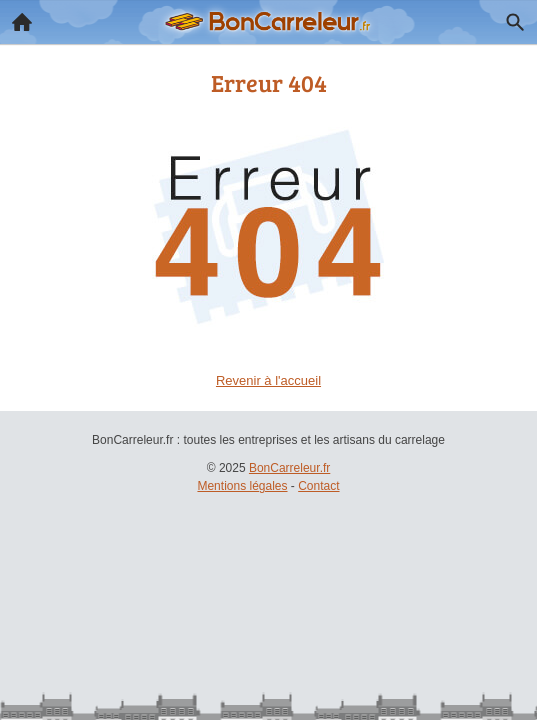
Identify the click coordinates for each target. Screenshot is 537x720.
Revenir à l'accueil (268, 380)
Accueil (16, 17)
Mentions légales (242, 486)
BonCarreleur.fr (289, 468)
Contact (318, 486)
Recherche (510, 18)
